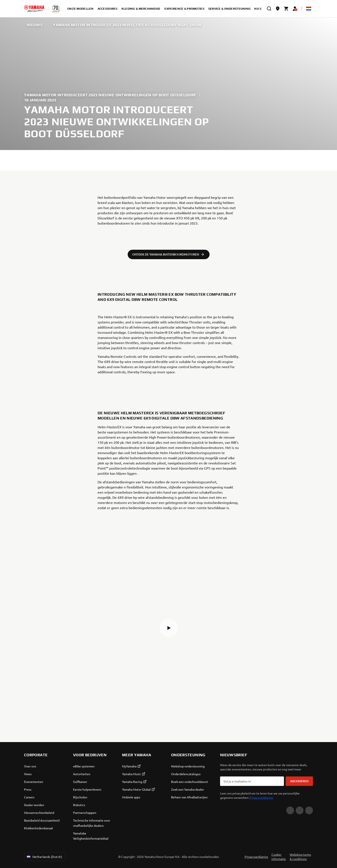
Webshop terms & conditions (300, 857)
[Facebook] (300, 810)
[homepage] (34, 9)
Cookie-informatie (279, 857)
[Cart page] (286, 9)
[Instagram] (309, 810)
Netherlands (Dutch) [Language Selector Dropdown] (44, 857)
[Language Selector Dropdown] (309, 9)
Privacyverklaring (261, 798)
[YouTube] (290, 810)
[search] (269, 9)
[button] (168, 628)
